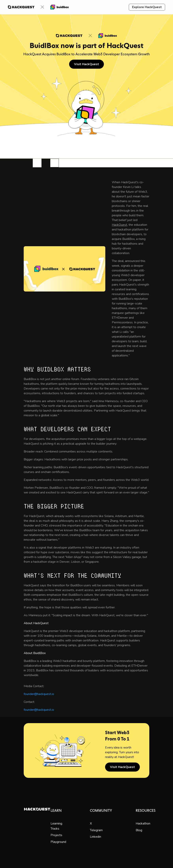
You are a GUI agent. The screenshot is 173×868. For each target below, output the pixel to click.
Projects (56, 835)
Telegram (96, 830)
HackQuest (119, 225)
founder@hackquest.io (39, 694)
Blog (139, 830)
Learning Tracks (56, 826)
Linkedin (95, 837)
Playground (58, 842)
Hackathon (143, 824)
